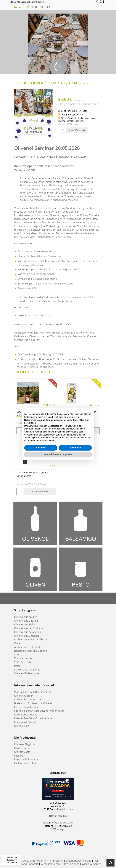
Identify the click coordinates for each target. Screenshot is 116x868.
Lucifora (19, 756)
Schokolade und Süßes (27, 670)
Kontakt (34, 864)
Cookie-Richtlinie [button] (81, 420)
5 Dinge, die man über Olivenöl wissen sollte (39, 711)
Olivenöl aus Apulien (26, 617)
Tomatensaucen (23, 658)
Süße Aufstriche (23, 662)
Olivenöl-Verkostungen (27, 673)
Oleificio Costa (22, 752)
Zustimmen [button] (75, 448)
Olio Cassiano (22, 748)
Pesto (17, 666)
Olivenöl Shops (71, 864)
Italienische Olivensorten (28, 700)
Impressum (57, 861)
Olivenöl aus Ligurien (26, 621)
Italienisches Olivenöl (26, 715)
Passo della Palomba (26, 759)
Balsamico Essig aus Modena (31, 651)
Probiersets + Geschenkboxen (31, 639)
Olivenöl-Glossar (24, 696)
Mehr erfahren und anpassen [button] (58, 454)
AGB (96, 861)
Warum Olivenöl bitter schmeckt (33, 692)
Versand (22, 864)
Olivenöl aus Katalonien (28, 632)
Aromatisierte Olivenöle (28, 647)
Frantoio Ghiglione (25, 744)
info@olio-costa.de (62, 823)
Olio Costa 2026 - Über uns (33, 861)
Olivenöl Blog (22, 726)
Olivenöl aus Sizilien (25, 624)
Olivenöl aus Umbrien (27, 636)
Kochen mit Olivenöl (26, 722)
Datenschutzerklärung (79, 861)
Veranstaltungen (50, 864)
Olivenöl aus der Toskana (28, 628)
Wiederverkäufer (91, 864)
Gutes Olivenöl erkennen (28, 707)
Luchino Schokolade (26, 763)
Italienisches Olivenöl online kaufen (34, 718)
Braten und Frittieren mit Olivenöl (33, 703)
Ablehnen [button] (41, 448)
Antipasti (19, 655)
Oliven (18, 643)
